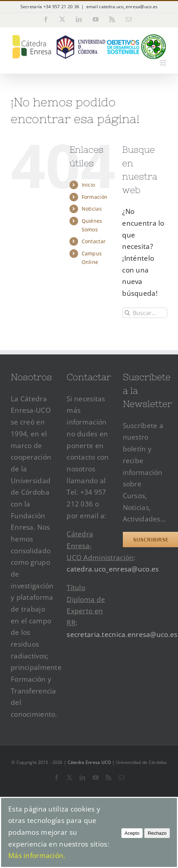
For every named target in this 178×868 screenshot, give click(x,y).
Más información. (37, 855)
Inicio (88, 185)
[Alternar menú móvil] (163, 63)
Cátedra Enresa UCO (89, 762)
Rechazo (157, 833)
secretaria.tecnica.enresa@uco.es (122, 634)
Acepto (132, 833)
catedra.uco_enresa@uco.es (113, 569)
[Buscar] (127, 313)
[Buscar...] (145, 313)
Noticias (92, 209)
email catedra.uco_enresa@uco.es (122, 7)
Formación (95, 197)
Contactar (94, 241)
